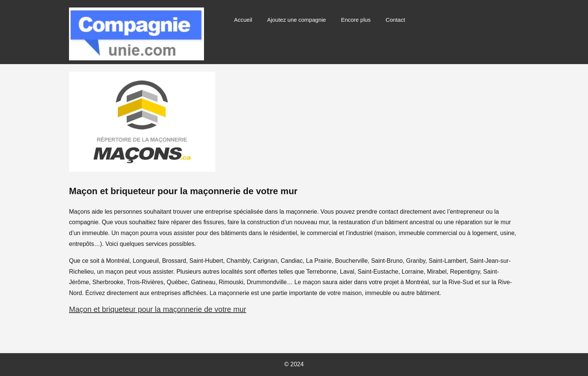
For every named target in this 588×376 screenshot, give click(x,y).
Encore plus (356, 20)
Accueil (243, 20)
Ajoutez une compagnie (296, 20)
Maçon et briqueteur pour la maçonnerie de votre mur (157, 309)
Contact (395, 20)
